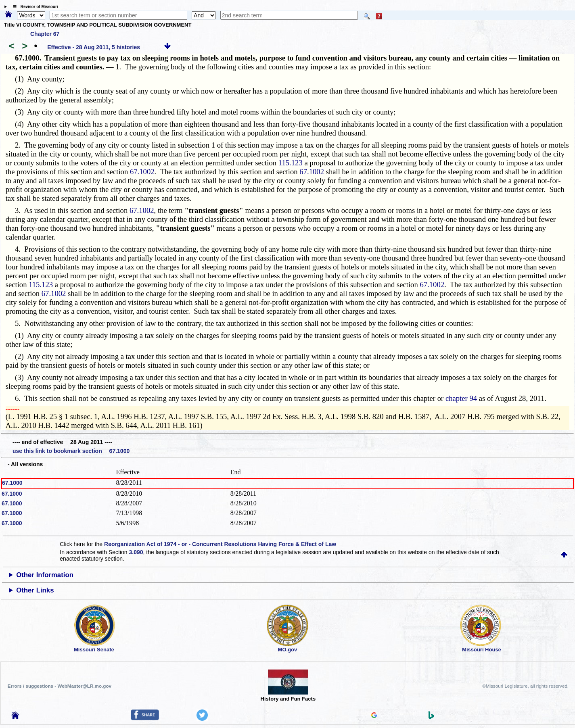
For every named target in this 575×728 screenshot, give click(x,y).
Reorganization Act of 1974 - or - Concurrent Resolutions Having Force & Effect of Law (220, 544)
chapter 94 (461, 398)
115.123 (291, 163)
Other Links (35, 590)
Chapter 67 (45, 34)
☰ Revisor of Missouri (33, 7)
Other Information (45, 575)
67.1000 (12, 483)
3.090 (136, 552)
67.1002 (142, 172)
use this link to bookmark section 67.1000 (71, 451)
